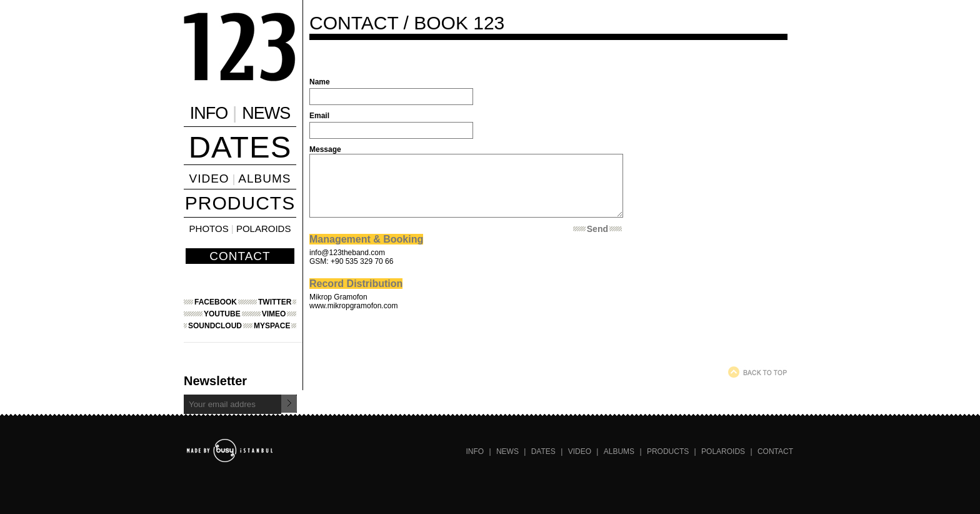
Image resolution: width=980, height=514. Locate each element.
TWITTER (275, 302)
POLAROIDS (264, 229)
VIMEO (274, 314)
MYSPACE (272, 326)
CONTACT (240, 256)
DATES (240, 147)
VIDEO (209, 179)
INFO (209, 113)
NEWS (266, 113)
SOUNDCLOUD (215, 326)
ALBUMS (264, 179)
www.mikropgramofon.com (353, 306)
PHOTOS (209, 229)
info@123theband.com (347, 253)
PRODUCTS (240, 203)
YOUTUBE (222, 314)
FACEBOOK (216, 302)
